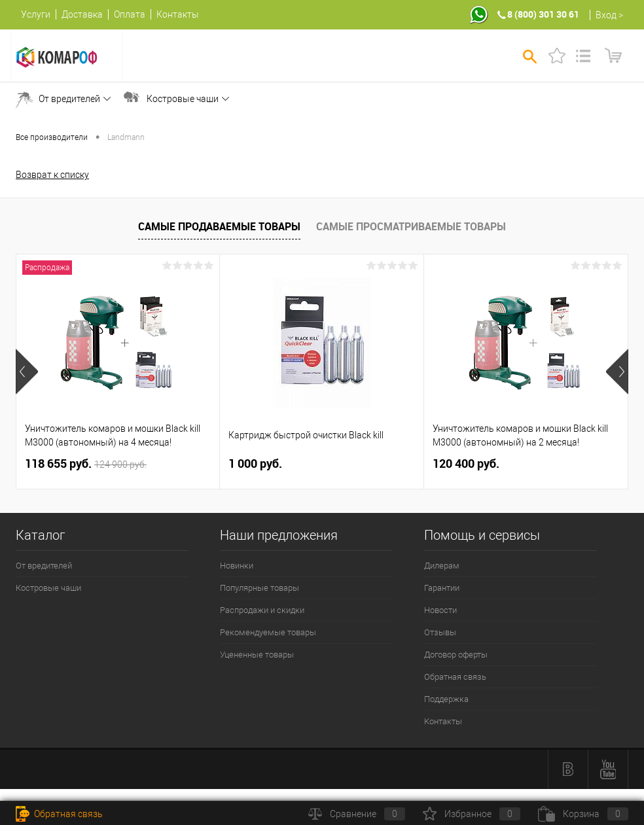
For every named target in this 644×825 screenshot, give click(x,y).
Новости (440, 610)
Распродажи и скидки (262, 610)
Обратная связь (455, 677)
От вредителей (69, 99)
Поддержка (446, 699)
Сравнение (357, 814)
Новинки (237, 566)
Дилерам (442, 566)
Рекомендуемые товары (268, 632)
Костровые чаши (183, 99)
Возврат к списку (52, 175)
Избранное (472, 814)
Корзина (583, 814)
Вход (606, 15)
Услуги (36, 14)
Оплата (130, 14)
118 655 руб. (86, 464)
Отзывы (440, 632)
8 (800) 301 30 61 (543, 14)
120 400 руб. (466, 464)
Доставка (82, 14)
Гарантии (442, 588)
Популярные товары (259, 588)
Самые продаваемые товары (219, 226)
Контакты (178, 14)
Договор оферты (456, 655)
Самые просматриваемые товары (411, 226)
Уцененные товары (257, 655)
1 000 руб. (255, 464)
